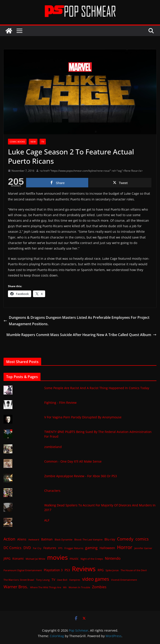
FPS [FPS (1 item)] (60, 548)
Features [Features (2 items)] (50, 548)
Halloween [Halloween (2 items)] (107, 548)
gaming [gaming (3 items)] (91, 548)
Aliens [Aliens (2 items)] (22, 539)
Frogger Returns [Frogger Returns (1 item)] (74, 548)
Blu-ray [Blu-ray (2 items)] (110, 539)
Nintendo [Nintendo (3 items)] (113, 558)
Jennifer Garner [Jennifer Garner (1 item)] (143, 548)
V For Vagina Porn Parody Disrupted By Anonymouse (83, 417)
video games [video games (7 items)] (96, 579)
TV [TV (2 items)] (53, 580)
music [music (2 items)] (74, 558)
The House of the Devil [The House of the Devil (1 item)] (134, 570)
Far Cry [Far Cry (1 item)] (37, 548)
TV (43, 142)
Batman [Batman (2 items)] (47, 539)
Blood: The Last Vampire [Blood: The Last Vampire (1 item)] (88, 540)
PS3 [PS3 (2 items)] (67, 570)
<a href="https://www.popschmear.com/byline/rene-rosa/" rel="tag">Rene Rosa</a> (91, 171)
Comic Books (17, 142)
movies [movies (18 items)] (57, 557)
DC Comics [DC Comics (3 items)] (13, 548)
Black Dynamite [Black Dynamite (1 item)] (64, 540)
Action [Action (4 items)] (9, 539)
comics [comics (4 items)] (142, 539)
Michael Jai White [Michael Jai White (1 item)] (35, 559)
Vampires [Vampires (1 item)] (75, 580)
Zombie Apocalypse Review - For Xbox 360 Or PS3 (81, 476)
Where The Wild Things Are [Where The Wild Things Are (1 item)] (46, 587)
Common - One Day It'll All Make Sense (73, 461)
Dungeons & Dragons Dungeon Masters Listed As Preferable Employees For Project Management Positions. (76, 321)
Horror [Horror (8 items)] (125, 547)
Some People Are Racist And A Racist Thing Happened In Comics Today (97, 388)
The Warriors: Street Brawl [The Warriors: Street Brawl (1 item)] (19, 580)
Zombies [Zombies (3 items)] (99, 587)
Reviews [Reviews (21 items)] (84, 569)
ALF (47, 520)
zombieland (53, 447)
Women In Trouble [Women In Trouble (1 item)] (79, 587)
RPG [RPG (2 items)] (101, 570)
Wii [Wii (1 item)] (65, 587)
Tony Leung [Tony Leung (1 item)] (43, 580)
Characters (52, 491)
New (33, 142)
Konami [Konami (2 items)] (18, 558)
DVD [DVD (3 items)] (27, 548)
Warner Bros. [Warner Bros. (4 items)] (16, 587)
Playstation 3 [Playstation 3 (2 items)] (53, 570)
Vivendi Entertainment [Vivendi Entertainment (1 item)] (124, 580)
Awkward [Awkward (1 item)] (34, 540)
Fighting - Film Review (60, 403)
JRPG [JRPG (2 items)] (7, 558)
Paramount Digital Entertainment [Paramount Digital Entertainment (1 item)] (23, 570)
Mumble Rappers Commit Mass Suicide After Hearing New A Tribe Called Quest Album (81, 335)
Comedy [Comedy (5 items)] (125, 539)
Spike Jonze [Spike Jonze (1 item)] (112, 570)
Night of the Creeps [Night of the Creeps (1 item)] (92, 559)
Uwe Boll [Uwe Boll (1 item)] (62, 580)
